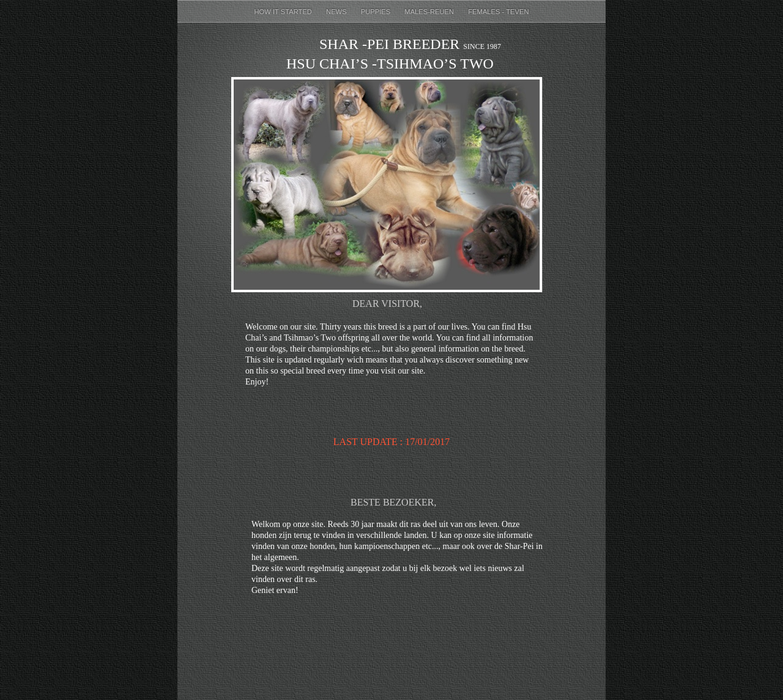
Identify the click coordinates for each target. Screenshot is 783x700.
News (337, 12)
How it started (284, 12)
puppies (377, 12)
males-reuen (430, 12)
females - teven (498, 12)
